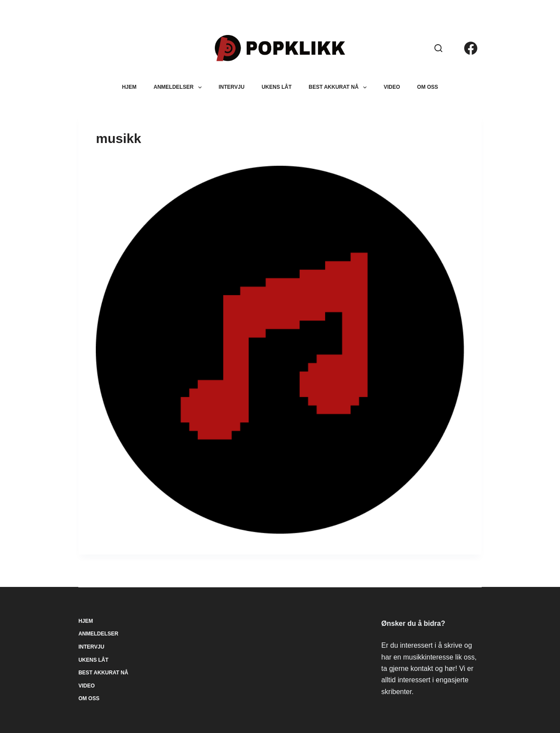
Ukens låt (277, 87)
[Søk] (438, 48)
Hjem (129, 87)
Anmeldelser (179, 87)
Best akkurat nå (339, 87)
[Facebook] (471, 48)
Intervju (232, 87)
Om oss (427, 87)
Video (392, 87)
